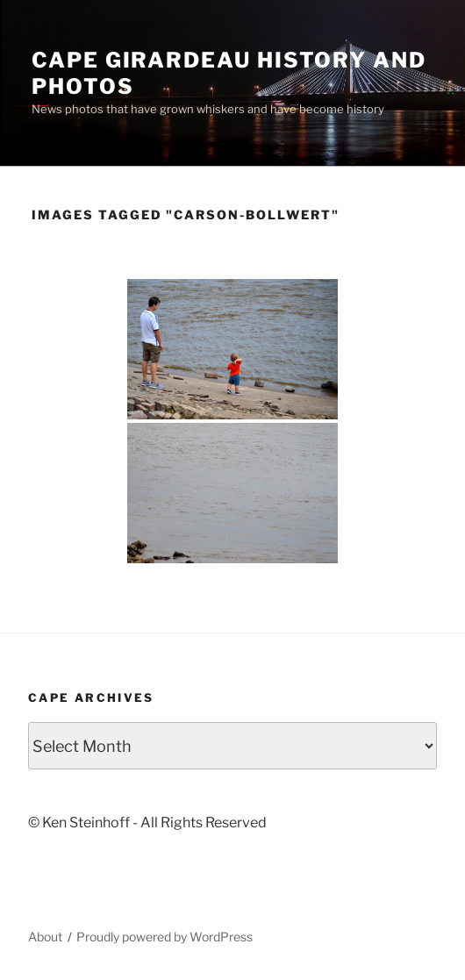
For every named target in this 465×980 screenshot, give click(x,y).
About (45, 937)
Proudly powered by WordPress (165, 937)
